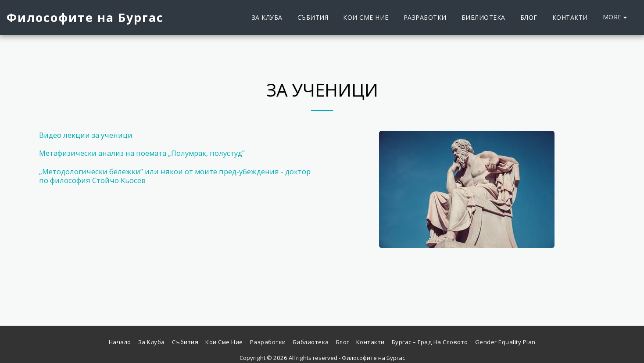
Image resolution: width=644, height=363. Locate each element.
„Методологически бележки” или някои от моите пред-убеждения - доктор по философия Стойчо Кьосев (175, 176)
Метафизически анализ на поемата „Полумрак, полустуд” (142, 153)
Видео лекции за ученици (86, 135)
